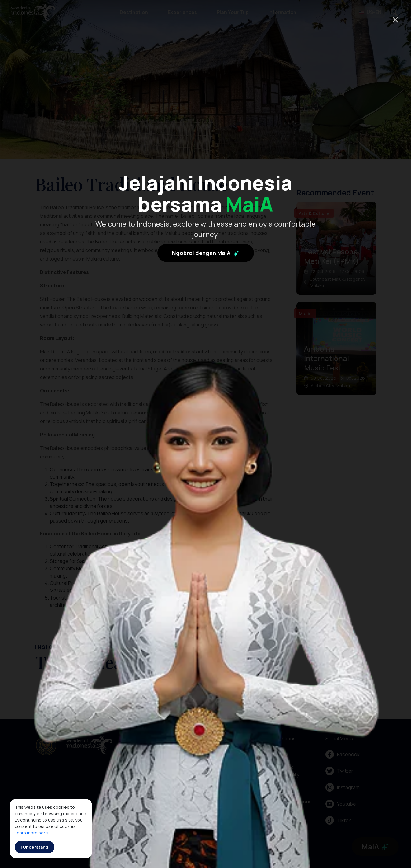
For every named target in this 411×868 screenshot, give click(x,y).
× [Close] (395, 19)
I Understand (35, 847)
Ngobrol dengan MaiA (206, 307)
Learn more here (31, 833)
